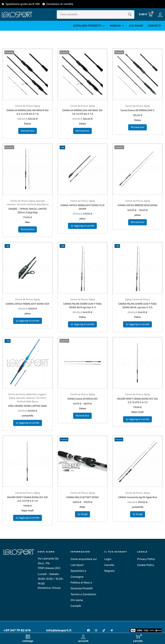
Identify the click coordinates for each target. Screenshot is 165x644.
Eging (37, 106)
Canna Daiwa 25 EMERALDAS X (137, 110)
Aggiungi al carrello (82, 226)
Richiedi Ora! (28, 131)
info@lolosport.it (59, 630)
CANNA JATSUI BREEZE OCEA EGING (138, 205)
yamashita (27, 416)
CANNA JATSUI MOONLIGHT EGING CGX (27, 304)
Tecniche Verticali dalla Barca (33, 204)
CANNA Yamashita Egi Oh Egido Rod (137, 497)
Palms (82, 317)
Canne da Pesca (24, 106)
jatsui (82, 219)
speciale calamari (25, 398)
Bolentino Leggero (36, 394)
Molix (82, 507)
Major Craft (137, 412)
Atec (27, 222)
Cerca (130, 14)
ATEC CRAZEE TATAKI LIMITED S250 (27, 406)
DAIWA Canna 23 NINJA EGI (82, 399)
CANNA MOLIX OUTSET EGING (82, 497)
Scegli (82, 514)
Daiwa (27, 124)
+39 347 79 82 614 (17, 630)
